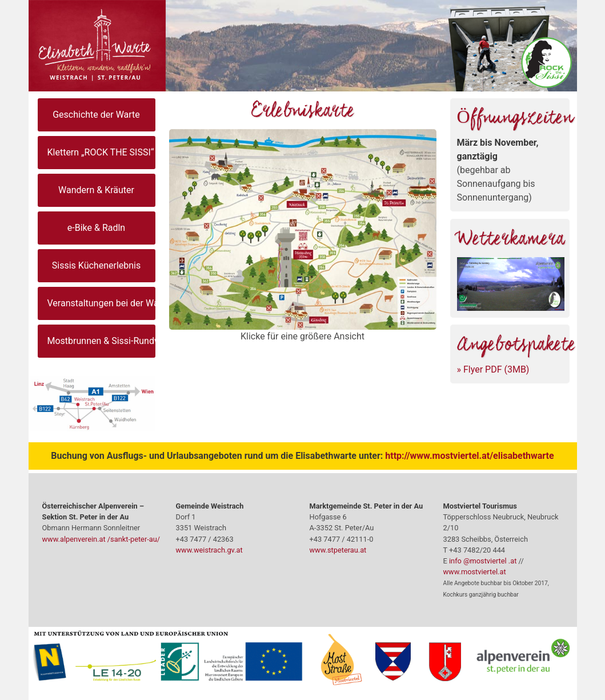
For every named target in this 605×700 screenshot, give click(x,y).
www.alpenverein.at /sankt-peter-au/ (101, 539)
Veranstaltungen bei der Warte (101, 303)
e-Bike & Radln (96, 228)
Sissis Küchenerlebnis (96, 265)
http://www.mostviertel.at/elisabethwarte (469, 456)
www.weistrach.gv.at (209, 550)
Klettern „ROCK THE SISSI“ (101, 152)
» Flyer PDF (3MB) (493, 369)
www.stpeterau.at (338, 550)
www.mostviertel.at (475, 572)
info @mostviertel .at (483, 561)
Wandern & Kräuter (96, 190)
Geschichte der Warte (96, 115)
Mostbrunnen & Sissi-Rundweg (101, 341)
